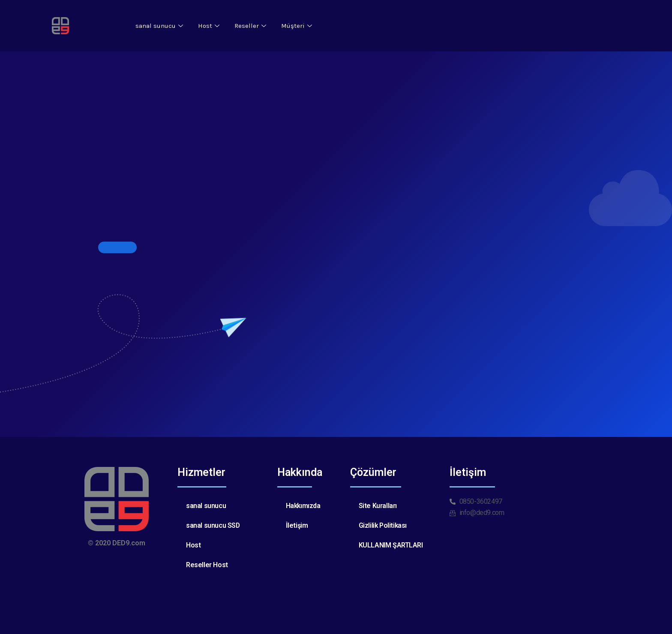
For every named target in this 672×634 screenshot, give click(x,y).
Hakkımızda (304, 506)
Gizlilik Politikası (383, 525)
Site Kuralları (378, 506)
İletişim (297, 525)
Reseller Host (207, 565)
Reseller (251, 26)
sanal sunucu (160, 26)
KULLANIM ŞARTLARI (391, 545)
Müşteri (298, 26)
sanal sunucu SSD (213, 525)
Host (210, 26)
